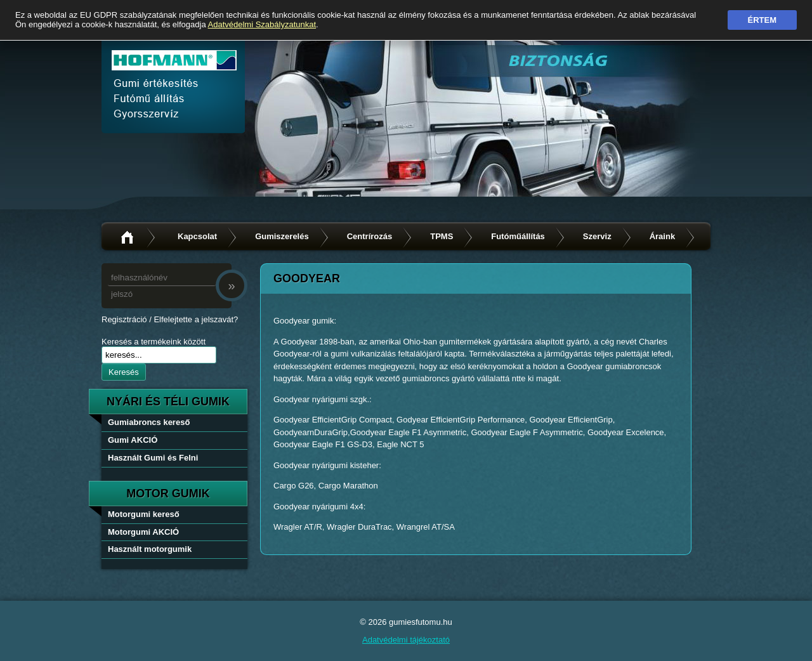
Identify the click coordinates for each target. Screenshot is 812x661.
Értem (763, 20)
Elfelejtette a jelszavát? (196, 319)
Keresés (124, 372)
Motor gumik (168, 494)
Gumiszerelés (282, 236)
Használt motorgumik (150, 549)
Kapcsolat (197, 236)
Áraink (662, 236)
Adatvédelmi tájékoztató (406, 640)
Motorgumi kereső (144, 514)
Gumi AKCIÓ (133, 440)
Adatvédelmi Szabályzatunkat (262, 24)
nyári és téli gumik (168, 402)
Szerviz (597, 236)
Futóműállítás (518, 236)
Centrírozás (370, 236)
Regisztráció (124, 319)
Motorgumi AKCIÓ (143, 532)
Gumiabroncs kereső (149, 422)
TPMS (442, 236)
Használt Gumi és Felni (153, 458)
